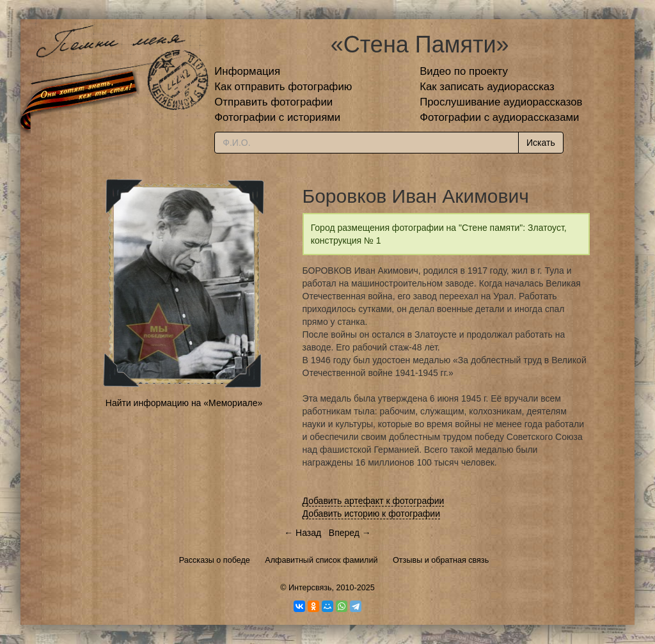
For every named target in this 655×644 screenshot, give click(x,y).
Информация (247, 71)
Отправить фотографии (273, 102)
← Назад (303, 533)
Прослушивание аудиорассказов (501, 102)
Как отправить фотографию (283, 87)
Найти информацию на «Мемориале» (184, 403)
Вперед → (350, 533)
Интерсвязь (310, 588)
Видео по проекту (464, 71)
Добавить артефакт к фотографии (374, 501)
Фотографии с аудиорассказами (499, 117)
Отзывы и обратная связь (441, 560)
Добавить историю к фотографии (372, 514)
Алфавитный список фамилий (321, 560)
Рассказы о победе (215, 560)
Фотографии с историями (277, 117)
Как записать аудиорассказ (487, 87)
